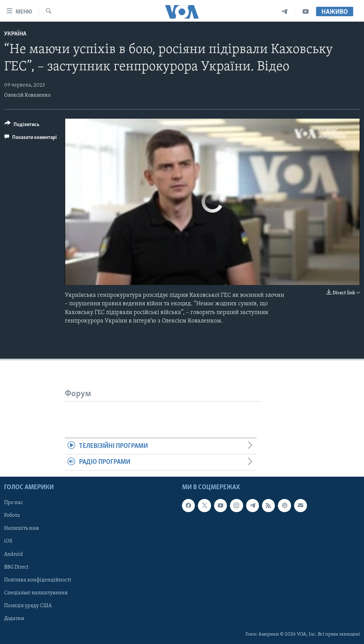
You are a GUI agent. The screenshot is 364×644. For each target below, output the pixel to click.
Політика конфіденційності (38, 580)
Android (14, 554)
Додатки (14, 618)
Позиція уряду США (28, 605)
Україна (15, 34)
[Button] (22, 126)
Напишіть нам (21, 528)
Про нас (14, 503)
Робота (12, 516)
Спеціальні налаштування (36, 593)
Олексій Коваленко (27, 95)
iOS (8, 541)
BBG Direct (16, 567)
